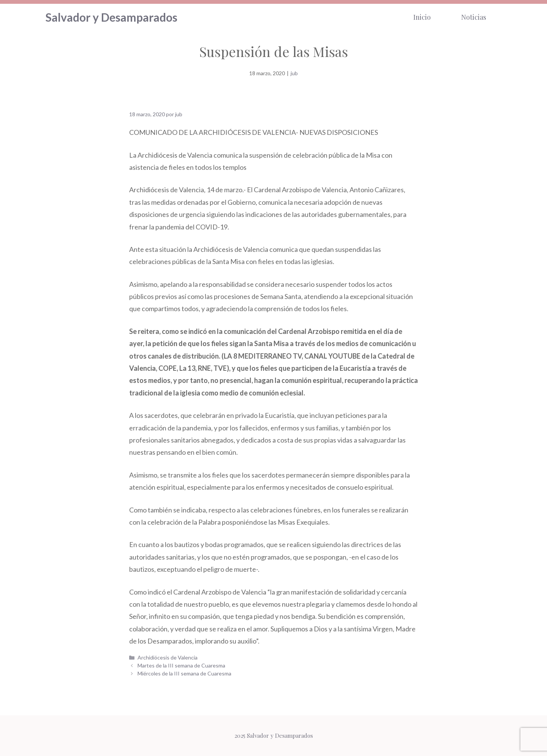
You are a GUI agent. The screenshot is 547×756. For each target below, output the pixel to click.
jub (294, 73)
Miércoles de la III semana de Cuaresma (184, 673)
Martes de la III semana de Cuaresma (181, 665)
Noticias (474, 17)
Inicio (422, 17)
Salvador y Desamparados (111, 17)
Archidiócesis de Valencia (168, 657)
